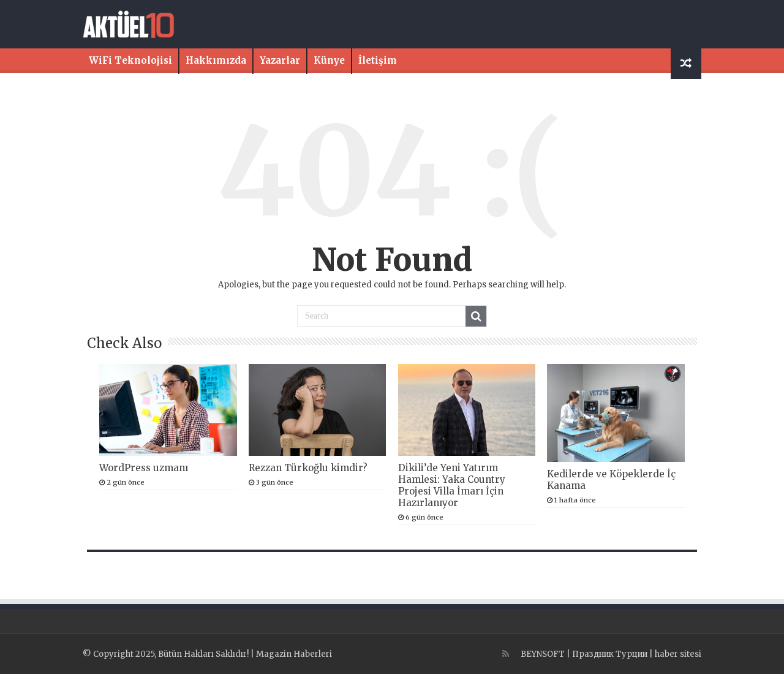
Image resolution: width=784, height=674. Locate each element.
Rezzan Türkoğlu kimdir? (308, 468)
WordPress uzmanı (144, 468)
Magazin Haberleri (294, 654)
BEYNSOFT (543, 654)
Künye (329, 60)
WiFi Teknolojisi (130, 60)
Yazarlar (280, 60)
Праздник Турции (610, 654)
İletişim (378, 60)
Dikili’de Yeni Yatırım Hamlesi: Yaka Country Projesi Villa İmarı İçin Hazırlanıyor (452, 485)
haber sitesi (678, 654)
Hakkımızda (216, 60)
